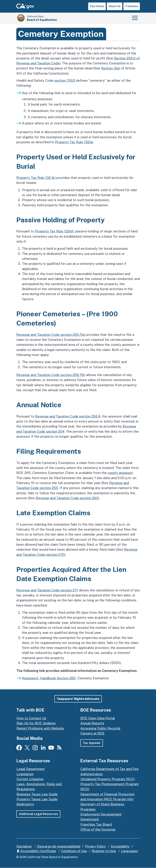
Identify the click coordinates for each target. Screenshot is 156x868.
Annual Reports (92, 723)
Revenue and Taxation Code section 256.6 (68, 416)
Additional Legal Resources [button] (38, 814)
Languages (129, 851)
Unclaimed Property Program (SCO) (108, 779)
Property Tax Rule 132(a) (74, 142)
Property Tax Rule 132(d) (54, 231)
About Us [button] (115, 6)
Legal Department (31, 769)
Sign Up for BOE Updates (36, 723)
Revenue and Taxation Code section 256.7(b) (51, 375)
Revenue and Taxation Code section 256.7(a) (51, 335)
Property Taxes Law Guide (37, 799)
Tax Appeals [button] (92, 743)
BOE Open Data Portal (98, 718)
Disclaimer (24, 847)
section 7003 (65, 80)
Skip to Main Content (78, 0)
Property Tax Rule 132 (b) (36, 178)
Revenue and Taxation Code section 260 (67, 498)
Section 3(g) (111, 68)
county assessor (120, 473)
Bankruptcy (25, 804)
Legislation (25, 774)
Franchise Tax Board (96, 824)
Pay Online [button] (97, 6)
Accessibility (120, 847)
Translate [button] (132, 6)
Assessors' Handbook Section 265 (49, 678)
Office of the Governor (98, 829)
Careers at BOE (92, 733)
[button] (78, 699)
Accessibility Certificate (36, 851)
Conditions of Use (74, 851)
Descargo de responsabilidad (59, 847)
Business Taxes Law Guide (37, 794)
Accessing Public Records (100, 728)
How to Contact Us (31, 718)
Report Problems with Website (40, 728)
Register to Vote (104, 851)
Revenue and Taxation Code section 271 (47, 590)
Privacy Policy (95, 847)
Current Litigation (30, 779)
